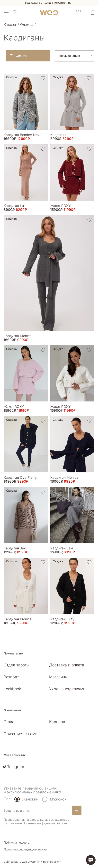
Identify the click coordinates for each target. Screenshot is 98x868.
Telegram (16, 767)
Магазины (58, 677)
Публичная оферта (17, 843)
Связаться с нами (21, 734)
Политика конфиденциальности (25, 849)
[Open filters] (28, 56)
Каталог (10, 24)
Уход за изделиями (67, 689)
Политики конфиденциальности (45, 823)
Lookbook (12, 689)
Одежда (27, 24)
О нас (9, 722)
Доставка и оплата (67, 665)
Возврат (11, 677)
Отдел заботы (16, 665)
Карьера (57, 722)
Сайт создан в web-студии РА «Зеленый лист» (32, 862)
